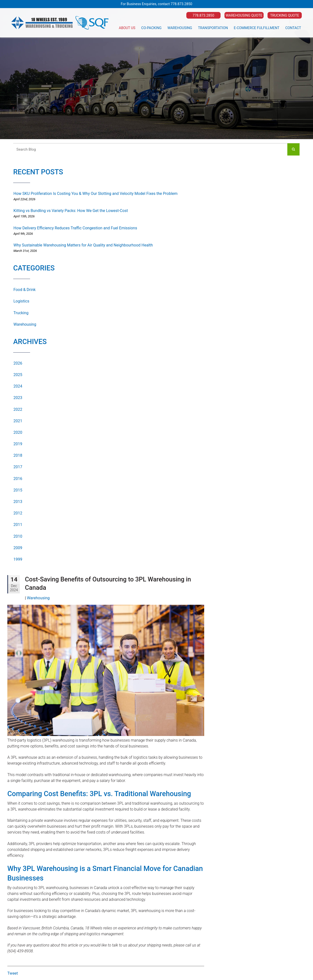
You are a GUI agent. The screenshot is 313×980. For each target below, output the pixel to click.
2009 (18, 548)
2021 (18, 421)
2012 (18, 513)
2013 (18, 502)
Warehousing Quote (244, 16)
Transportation (213, 28)
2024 (18, 386)
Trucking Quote (285, 16)
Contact (293, 28)
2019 (18, 444)
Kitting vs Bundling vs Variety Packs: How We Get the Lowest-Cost (71, 211)
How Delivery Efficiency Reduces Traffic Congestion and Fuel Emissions (75, 228)
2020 (18, 432)
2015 (18, 490)
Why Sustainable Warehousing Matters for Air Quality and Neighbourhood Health (83, 245)
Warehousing (180, 28)
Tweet (13, 973)
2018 (18, 455)
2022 (18, 409)
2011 (18, 525)
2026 (18, 363)
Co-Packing (151, 28)
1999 (18, 559)
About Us (127, 28)
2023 (18, 398)
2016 (18, 479)
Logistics (21, 301)
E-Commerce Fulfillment (257, 28)
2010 (18, 536)
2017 (18, 467)
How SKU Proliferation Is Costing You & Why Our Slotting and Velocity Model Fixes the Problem (95, 194)
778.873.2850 (181, 4)
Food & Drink (25, 290)
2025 (18, 375)
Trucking (21, 313)
